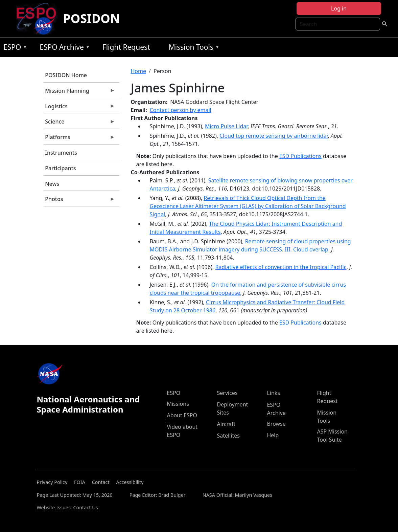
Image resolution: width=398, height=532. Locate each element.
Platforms (79, 139)
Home (139, 71)
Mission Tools (193, 48)
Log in (339, 8)
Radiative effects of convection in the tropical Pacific (281, 267)
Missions (178, 404)
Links (273, 393)
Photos (79, 201)
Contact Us (85, 507)
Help (273, 435)
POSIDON (91, 18)
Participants (60, 168)
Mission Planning (79, 92)
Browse (276, 424)
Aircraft (226, 424)
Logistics (79, 108)
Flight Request (126, 47)
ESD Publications (300, 156)
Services (227, 393)
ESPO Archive (63, 48)
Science (79, 123)
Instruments (61, 153)
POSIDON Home (66, 75)
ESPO (14, 48)
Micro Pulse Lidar (226, 126)
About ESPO (182, 415)
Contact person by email (181, 110)
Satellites (228, 436)
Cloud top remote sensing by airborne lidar (274, 136)
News (52, 184)
